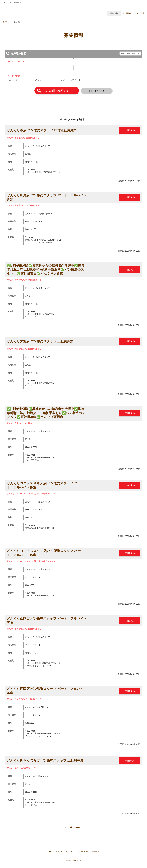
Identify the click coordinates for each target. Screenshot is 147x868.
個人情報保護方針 (82, 852)
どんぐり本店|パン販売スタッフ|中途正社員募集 (42, 130)
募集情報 (59, 852)
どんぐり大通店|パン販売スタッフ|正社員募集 (40, 341)
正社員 (15, 80)
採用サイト (7, 22)
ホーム (50, 852)
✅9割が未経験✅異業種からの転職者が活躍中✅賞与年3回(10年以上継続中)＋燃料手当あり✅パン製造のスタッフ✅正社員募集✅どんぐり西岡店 (46, 413)
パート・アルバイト (72, 80)
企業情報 (69, 852)
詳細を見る (130, 130)
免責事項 (95, 852)
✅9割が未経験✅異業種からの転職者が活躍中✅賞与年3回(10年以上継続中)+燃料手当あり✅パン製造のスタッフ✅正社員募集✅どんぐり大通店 (45, 270)
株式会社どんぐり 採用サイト (21, 10)
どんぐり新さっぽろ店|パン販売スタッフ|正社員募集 (45, 760)
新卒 (39, 80)
